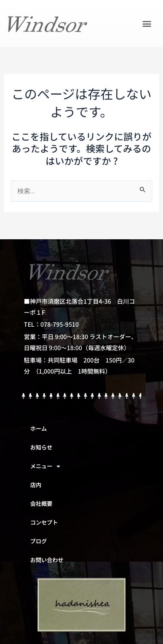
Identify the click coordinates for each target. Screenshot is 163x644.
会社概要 (41, 503)
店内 (36, 485)
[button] (147, 24)
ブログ (39, 541)
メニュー (45, 466)
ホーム (39, 428)
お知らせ (41, 447)
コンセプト (44, 522)
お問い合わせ (47, 560)
